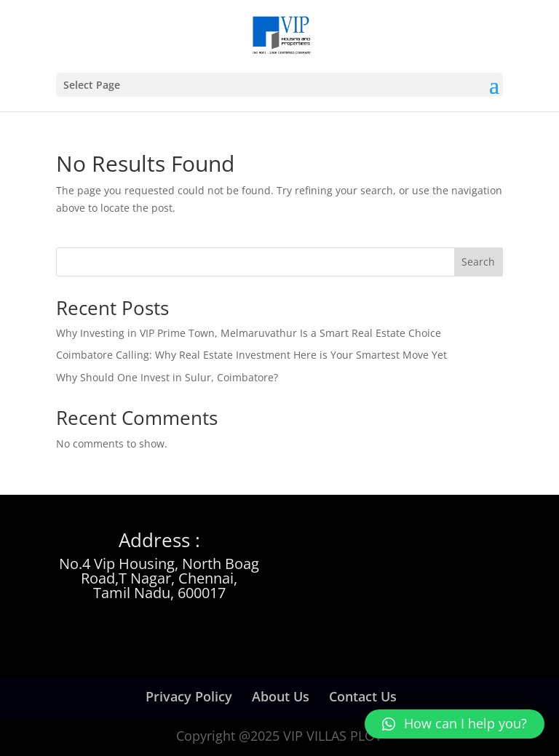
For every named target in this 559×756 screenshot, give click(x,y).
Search (478, 262)
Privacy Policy (189, 696)
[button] (455, 724)
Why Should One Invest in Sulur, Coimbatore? (167, 377)
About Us (281, 696)
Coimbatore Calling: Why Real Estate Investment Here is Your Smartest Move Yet (251, 355)
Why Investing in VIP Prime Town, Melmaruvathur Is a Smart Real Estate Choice (249, 333)
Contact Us (363, 696)
